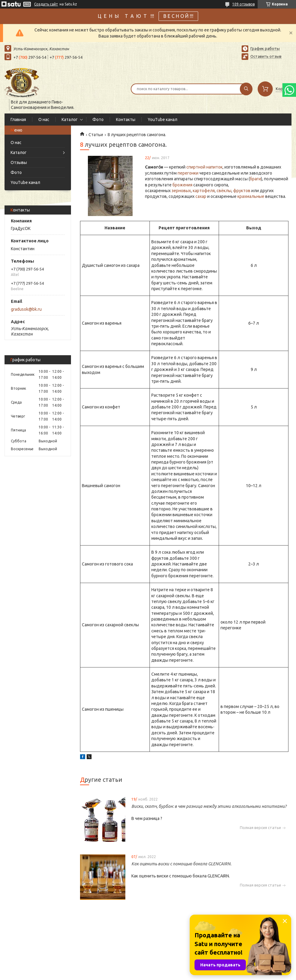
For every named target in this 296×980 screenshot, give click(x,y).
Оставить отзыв (266, 56)
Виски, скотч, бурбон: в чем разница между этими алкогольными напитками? (209, 806)
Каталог (70, 120)
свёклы (224, 191)
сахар (201, 196)
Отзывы (19, 162)
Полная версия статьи (260, 828)
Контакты (126, 120)
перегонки (188, 173)
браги (255, 179)
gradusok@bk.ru (26, 309)
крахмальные (251, 196)
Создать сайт (46, 4)
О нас (44, 120)
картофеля (204, 191)
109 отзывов (243, 4)
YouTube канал (162, 120)
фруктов (242, 191)
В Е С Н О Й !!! (178, 16)
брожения (182, 185)
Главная (18, 120)
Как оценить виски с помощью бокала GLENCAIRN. (181, 864)
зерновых (181, 191)
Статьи (96, 135)
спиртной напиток (204, 167)
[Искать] (246, 89)
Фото (98, 120)
